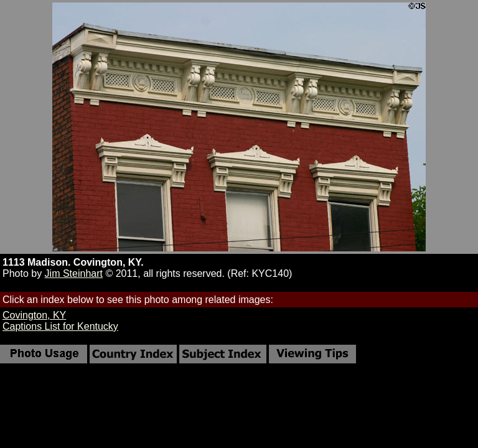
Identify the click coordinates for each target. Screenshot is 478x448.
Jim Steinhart (74, 273)
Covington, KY (34, 315)
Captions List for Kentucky (60, 326)
